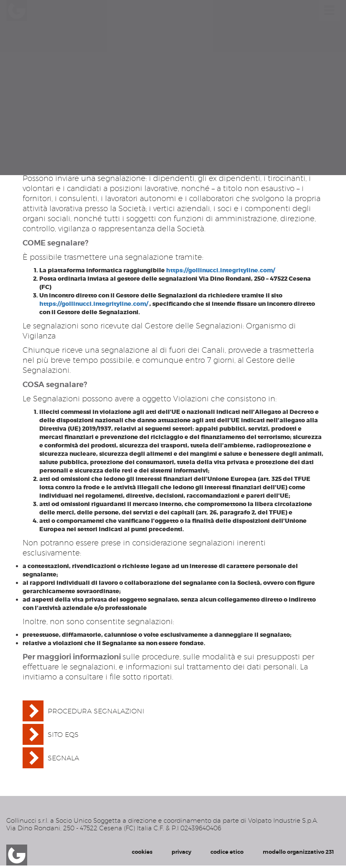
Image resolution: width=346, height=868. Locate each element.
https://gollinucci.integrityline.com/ (220, 270)
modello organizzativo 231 (298, 852)
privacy (181, 852)
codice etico (227, 852)
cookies (142, 852)
